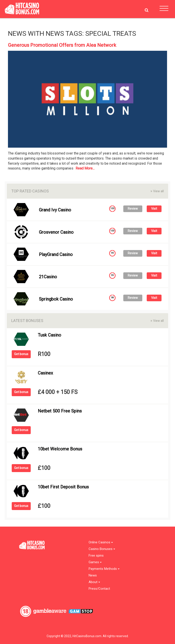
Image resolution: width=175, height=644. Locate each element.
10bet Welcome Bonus (60, 449)
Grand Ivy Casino (55, 210)
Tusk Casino (49, 335)
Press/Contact (99, 589)
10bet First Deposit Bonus (63, 487)
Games (95, 562)
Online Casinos (101, 542)
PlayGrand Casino (56, 254)
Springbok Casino (56, 299)
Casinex (45, 373)
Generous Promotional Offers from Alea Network (62, 45)
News (93, 575)
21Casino (48, 277)
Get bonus (21, 354)
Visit (154, 209)
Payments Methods (104, 569)
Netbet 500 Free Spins (60, 411)
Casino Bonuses (102, 549)
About (94, 582)
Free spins (96, 556)
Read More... (85, 168)
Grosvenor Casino (56, 232)
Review (133, 209)
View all (157, 191)
